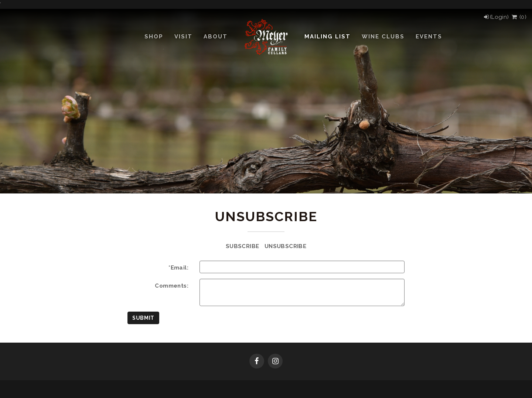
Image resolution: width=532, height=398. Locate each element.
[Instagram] (275, 362)
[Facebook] (257, 362)
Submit (143, 318)
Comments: (172, 286)
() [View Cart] (519, 17)
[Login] (496, 17)
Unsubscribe (285, 246)
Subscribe (243, 246)
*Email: (178, 268)
